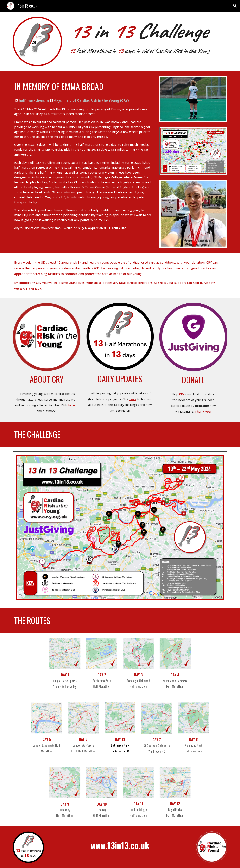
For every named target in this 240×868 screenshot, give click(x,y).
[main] (148, 36)
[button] (235, 6)
